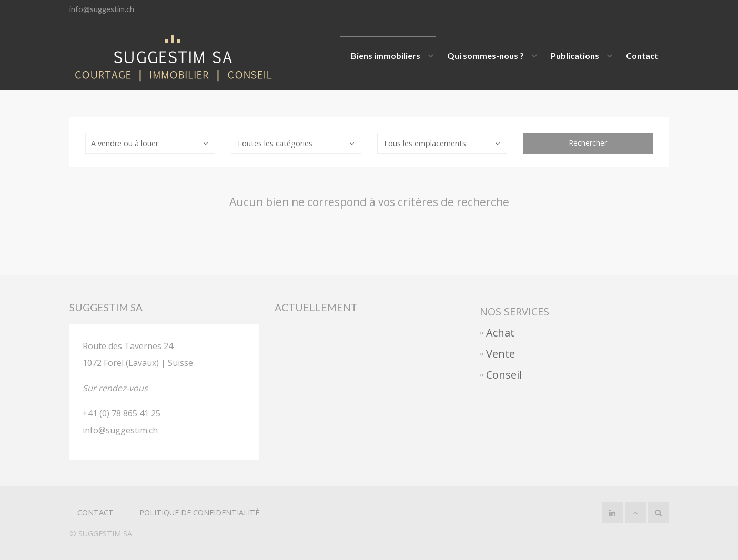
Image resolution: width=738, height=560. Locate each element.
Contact (642, 55)
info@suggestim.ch (102, 9)
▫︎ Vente (497, 354)
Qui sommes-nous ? (486, 55)
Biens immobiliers (386, 55)
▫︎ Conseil (501, 375)
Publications (575, 55)
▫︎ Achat (497, 333)
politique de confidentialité (199, 512)
